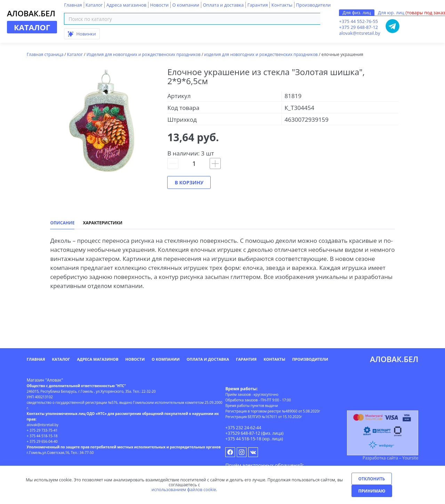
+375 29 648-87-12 (358, 27)
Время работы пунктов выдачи (252, 406)
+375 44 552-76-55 (358, 21)
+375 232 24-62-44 (243, 428)
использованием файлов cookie (184, 490)
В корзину (189, 182)
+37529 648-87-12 (243, 433)
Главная (73, 5)
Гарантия (257, 5)
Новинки (82, 34)
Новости (159, 5)
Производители (313, 5)
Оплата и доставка (223, 5)
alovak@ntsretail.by (359, 33)
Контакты (282, 5)
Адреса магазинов (126, 5)
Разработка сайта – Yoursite (390, 458)
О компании (186, 5)
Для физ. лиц (357, 13)
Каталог (94, 5)
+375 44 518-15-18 (243, 439)
